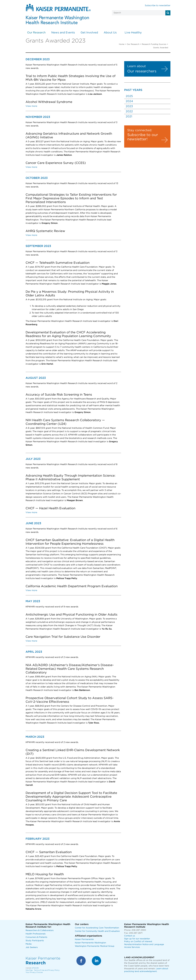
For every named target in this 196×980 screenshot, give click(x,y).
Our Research (36, 33)
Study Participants (35, 941)
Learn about (137, 66)
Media (29, 944)
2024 (129, 101)
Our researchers (142, 71)
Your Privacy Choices (34, 972)
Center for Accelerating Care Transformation (97, 928)
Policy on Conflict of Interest (138, 942)
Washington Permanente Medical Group (95, 946)
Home (122, 44)
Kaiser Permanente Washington (90, 943)
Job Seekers (32, 947)
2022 (129, 112)
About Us (110, 33)
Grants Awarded (161, 48)
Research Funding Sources (154, 44)
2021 (129, 117)
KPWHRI (35, 968)
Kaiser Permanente (84, 939)
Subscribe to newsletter (158, 6)
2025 (129, 96)
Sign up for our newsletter (137, 939)
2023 (129, 106)
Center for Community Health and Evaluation (97, 931)
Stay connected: (140, 130)
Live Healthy (133, 33)
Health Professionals (36, 934)
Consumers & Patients (36, 937)
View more (31, 106)
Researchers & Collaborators (40, 930)
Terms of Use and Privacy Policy (47, 970)
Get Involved (89, 33)
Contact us (130, 936)
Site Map (29, 970)
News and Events (63, 33)
